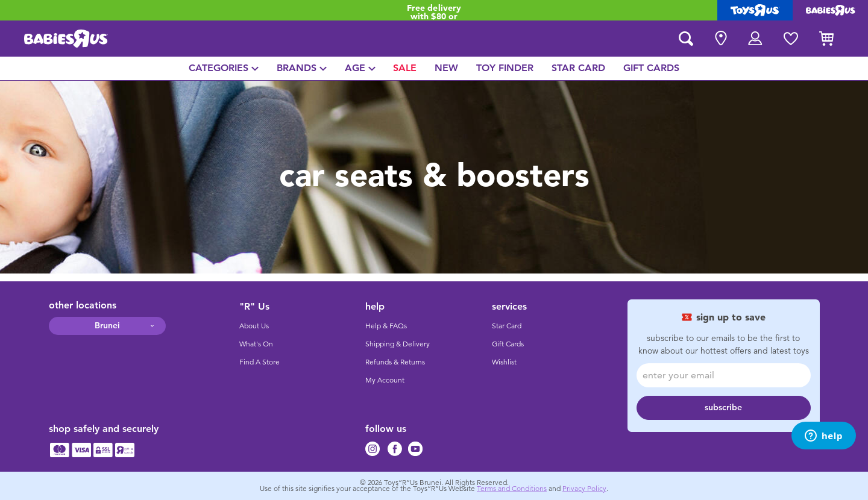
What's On (256, 344)
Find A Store (259, 362)
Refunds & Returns (395, 362)
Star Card (507, 326)
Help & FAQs (386, 326)
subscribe (723, 408)
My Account (385, 380)
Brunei (107, 326)
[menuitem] (224, 68)
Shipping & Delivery (398, 344)
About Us (254, 326)
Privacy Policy (584, 489)
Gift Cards (508, 344)
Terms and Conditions (512, 489)
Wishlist (504, 362)
